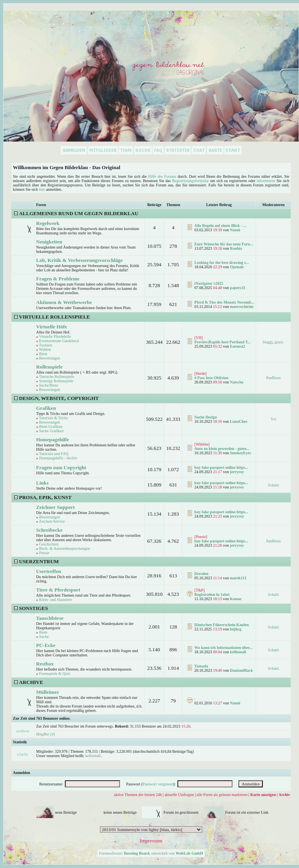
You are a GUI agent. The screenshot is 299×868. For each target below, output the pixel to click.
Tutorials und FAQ (54, 454)
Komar (236, 599)
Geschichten (49, 544)
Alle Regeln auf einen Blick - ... (220, 226)
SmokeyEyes (240, 453)
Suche (44, 637)
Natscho (236, 382)
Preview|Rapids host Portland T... (222, 342)
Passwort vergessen (158, 784)
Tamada (201, 666)
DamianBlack (241, 670)
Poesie (44, 553)
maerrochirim (242, 307)
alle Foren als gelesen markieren (222, 795)
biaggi (268, 342)
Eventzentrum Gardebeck (59, 341)
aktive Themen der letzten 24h (138, 795)
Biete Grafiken (51, 427)
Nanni (235, 230)
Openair (237, 267)
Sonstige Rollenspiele (56, 381)
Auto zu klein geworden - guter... (222, 449)
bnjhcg (235, 629)
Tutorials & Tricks (54, 418)
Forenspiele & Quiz (54, 674)
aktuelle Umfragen (179, 795)
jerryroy (237, 472)
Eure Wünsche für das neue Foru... (224, 244)
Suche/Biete (48, 385)
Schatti (273, 485)
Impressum (151, 841)
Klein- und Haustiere (55, 600)
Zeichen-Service (52, 521)
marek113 (238, 578)
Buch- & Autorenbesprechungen (64, 548)
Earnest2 (237, 346)
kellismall (238, 652)
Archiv (284, 795)
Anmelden (22, 773)
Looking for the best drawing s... (221, 263)
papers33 (237, 288)
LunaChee (238, 421)
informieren (266, 181)
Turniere (46, 345)
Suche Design (206, 417)
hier (42, 189)
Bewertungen (49, 358)
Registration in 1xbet (212, 594)
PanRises (274, 378)
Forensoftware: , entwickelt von (151, 853)
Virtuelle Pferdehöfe (55, 336)
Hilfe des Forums (162, 176)
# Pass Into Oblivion (211, 378)
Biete (43, 354)
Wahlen (45, 349)
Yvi (273, 419)
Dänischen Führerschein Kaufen (221, 625)
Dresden (201, 574)
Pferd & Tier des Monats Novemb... (224, 302)
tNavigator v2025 (209, 283)
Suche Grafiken (51, 431)
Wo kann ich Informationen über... (223, 648)
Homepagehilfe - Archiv (58, 458)
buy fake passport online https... (221, 467)
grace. (279, 342)
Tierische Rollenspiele (56, 377)
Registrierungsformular (190, 181)
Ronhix (236, 248)
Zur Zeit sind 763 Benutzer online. (42, 718)
